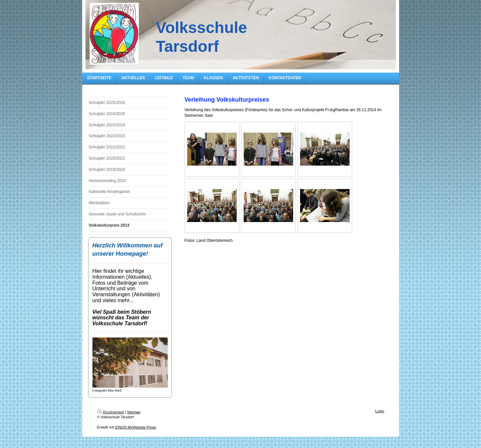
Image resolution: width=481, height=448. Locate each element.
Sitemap (134, 412)
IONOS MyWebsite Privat (135, 427)
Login (380, 411)
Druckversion (111, 412)
